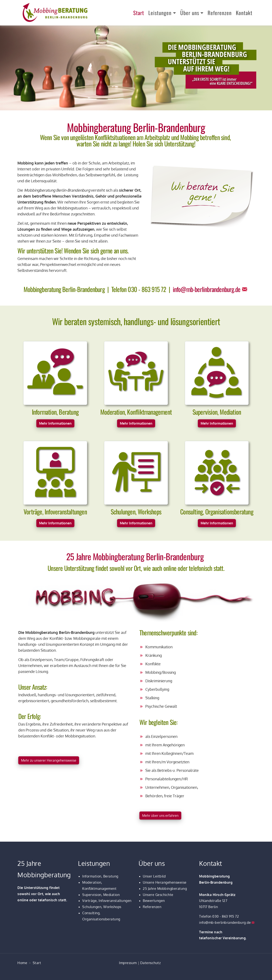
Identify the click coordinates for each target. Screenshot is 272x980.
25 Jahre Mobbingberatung (165, 889)
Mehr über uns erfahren (160, 816)
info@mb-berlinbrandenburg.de (207, 289)
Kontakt (244, 13)
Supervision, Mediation (101, 895)
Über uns (190, 13)
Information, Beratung (100, 876)
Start (139, 13)
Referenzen (220, 13)
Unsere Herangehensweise (165, 882)
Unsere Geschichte (158, 895)
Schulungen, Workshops (102, 907)
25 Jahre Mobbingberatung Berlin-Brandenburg (136, 556)
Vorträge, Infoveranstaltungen (107, 901)
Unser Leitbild (154, 876)
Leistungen (160, 13)
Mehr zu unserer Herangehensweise (49, 760)
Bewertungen (154, 901)
